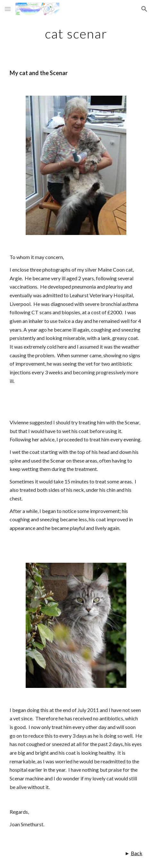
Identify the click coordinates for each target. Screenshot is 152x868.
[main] (76, 34)
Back (137, 853)
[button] (8, 9)
